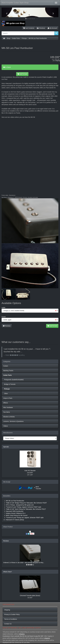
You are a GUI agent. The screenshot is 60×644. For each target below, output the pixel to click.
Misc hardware (8, 407)
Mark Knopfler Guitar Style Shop (15, 3)
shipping (58, 61)
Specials (6, 447)
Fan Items (7, 412)
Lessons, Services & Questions (13, 421)
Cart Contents (29, 28)
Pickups (24, 38)
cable (3, 308)
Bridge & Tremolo (9, 384)
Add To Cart (22, 74)
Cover (4, 317)
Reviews (7, 326)
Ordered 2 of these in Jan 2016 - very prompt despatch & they (23, 563)
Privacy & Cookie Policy (12, 614)
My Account (52, 28)
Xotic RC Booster (30, 471)
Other (6, 394)
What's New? (8, 572)
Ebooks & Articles (9, 417)
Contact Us (8, 624)
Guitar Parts (16, 38)
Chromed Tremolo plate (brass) (30, 596)
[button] (6, 12)
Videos (6, 426)
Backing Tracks (8, 371)
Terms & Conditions (11, 619)
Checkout (41, 28)
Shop (9, 38)
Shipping (7, 610)
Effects (6, 403)
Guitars (6, 366)
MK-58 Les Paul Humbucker (38, 38)
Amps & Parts (8, 398)
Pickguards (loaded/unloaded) (13, 380)
